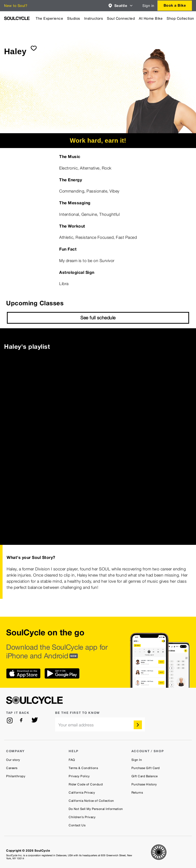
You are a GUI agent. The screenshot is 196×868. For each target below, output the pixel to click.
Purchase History (144, 784)
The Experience (49, 18)
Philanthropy (16, 776)
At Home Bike (151, 18)
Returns (137, 793)
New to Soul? (16, 6)
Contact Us (77, 825)
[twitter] (35, 720)
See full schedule (98, 318)
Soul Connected (121, 18)
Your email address (76, 725)
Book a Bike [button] (175, 5)
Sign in (148, 6)
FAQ (72, 760)
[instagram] (10, 720)
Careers (12, 768)
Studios (74, 18)
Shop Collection (180, 18)
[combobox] (121, 6)
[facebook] (22, 720)
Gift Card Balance (145, 776)
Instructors (94, 18)
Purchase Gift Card (146, 768)
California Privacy (82, 793)
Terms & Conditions (83, 768)
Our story (13, 760)
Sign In (137, 760)
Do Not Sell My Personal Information (96, 809)
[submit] (34, 48)
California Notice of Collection (91, 801)
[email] (100, 724)
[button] (121, 6)
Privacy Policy (79, 776)
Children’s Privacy (82, 817)
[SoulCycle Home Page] (17, 18)
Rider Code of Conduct (86, 784)
